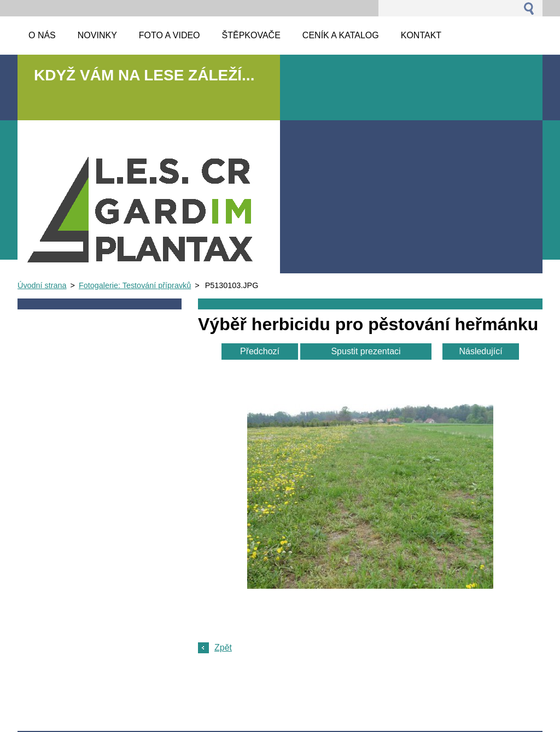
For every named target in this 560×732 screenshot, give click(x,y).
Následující (480, 351)
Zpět (223, 648)
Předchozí (260, 351)
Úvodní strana (42, 285)
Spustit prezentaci (366, 351)
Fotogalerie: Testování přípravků (135, 285)
